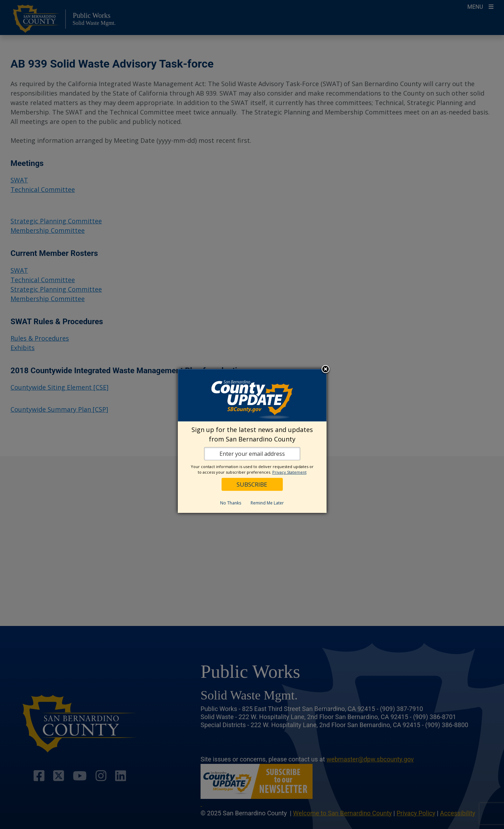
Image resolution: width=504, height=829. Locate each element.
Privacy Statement (289, 472)
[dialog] (252, 441)
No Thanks (231, 503)
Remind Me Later (267, 503)
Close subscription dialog (325, 370)
